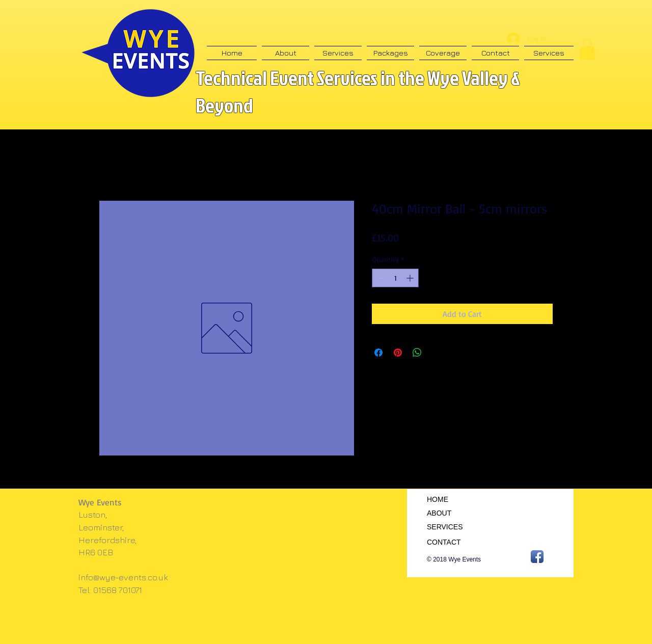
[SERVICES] (452, 527)
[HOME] (451, 500)
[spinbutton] (395, 278)
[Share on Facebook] (378, 353)
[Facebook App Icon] (537, 557)
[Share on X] (437, 353)
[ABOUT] (452, 514)
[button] (587, 50)
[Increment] (411, 278)
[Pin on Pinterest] (398, 353)
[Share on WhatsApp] (417, 353)
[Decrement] (380, 278)
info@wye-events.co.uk (123, 577)
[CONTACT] (452, 543)
